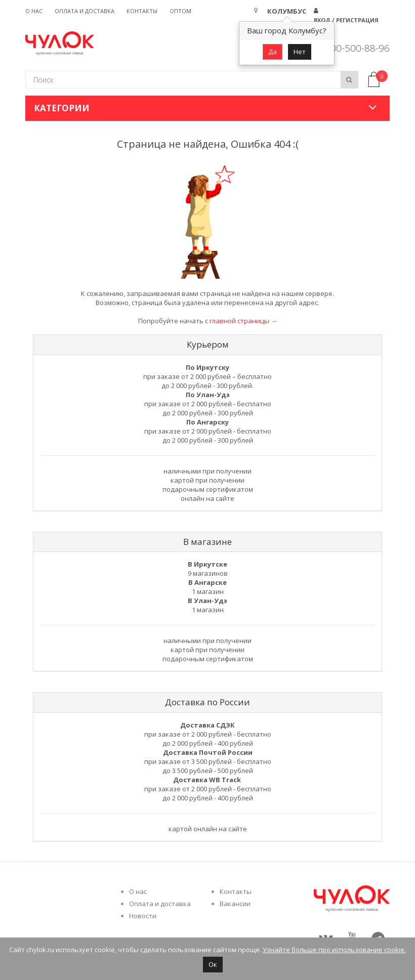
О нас (34, 11)
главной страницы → (243, 321)
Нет (300, 52)
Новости (143, 916)
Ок (213, 964)
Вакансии (235, 904)
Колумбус (287, 11)
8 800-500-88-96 (353, 48)
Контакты (142, 11)
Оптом (180, 11)
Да (273, 52)
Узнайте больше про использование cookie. (334, 950)
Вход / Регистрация (346, 20)
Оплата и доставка (85, 11)
